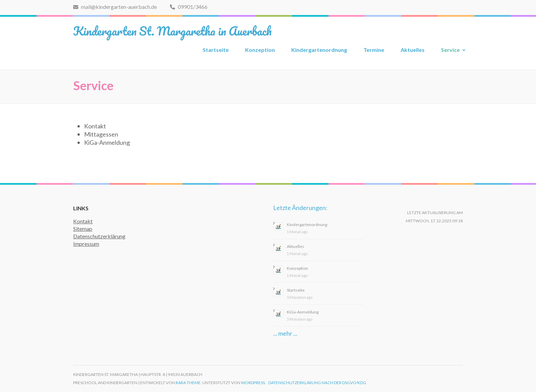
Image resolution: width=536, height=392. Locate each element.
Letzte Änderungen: (300, 208)
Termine (374, 50)
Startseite (216, 50)
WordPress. (253, 383)
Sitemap (83, 229)
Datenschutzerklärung (99, 236)
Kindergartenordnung (319, 50)
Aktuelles (413, 50)
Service (450, 50)
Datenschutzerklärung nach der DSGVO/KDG (317, 383)
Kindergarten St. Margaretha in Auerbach (172, 31)
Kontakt (95, 126)
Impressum (86, 244)
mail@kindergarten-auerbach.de (115, 7)
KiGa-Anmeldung (107, 142)
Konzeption (260, 50)
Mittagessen (101, 134)
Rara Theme (188, 383)
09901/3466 (189, 7)
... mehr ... (285, 333)
